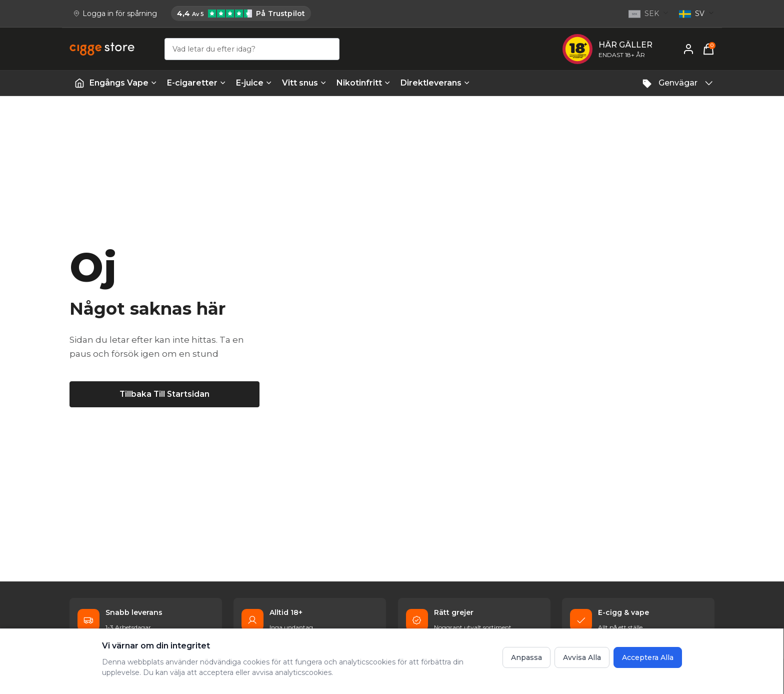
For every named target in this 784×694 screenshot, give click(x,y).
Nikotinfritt (363, 83)
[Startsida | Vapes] (79, 83)
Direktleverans (435, 83)
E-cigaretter (196, 83)
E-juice (254, 83)
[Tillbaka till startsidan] (164, 393)
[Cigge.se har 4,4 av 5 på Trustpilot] (241, 14)
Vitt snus (304, 83)
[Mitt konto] (688, 49)
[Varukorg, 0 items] (708, 49)
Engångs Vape (123, 83)
